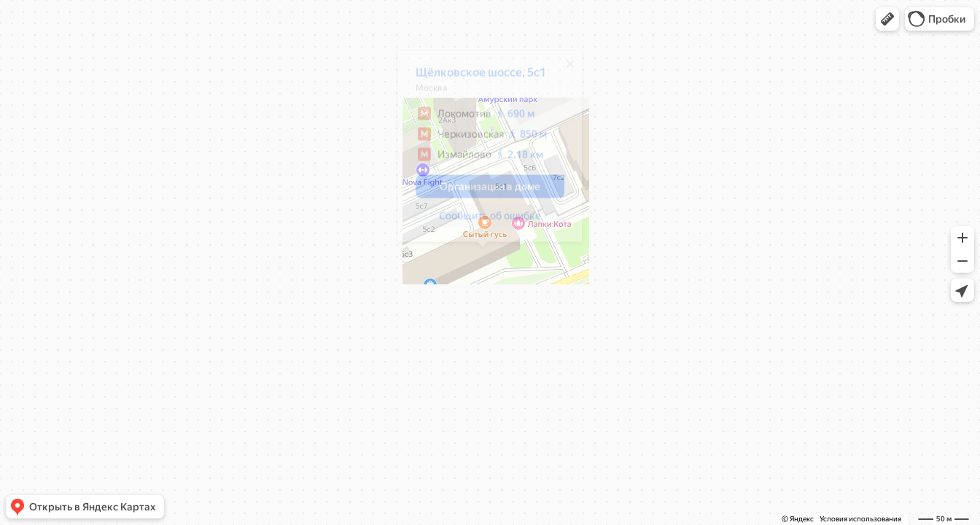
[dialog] (483, 152)
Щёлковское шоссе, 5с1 (474, 78)
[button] (887, 19)
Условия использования (860, 519)
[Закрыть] (563, 69)
